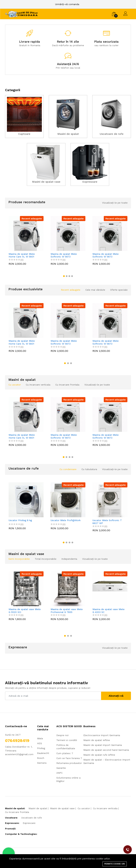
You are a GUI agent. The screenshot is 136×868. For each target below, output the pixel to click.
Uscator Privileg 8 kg (20, 520)
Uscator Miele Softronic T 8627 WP (107, 522)
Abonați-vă (116, 696)
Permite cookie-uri (115, 864)
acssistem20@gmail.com (19, 754)
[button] (64, 276)
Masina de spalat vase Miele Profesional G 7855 (67, 611)
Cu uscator (84, 808)
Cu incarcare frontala (17, 812)
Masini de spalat (38, 808)
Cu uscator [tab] (15, 385)
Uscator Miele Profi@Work (66, 520)
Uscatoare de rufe (32, 818)
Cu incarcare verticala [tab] (38, 385)
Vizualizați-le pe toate (115, 203)
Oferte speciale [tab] (119, 290)
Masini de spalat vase (62, 808)
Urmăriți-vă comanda (67, 4)
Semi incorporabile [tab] (19, 559)
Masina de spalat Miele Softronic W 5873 (64, 255)
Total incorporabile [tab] (46, 559)
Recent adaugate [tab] (71, 290)
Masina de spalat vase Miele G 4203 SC (108, 611)
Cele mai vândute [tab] (95, 290)
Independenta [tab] (69, 559)
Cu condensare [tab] (68, 469)
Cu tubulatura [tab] (89, 469)
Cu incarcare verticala (105, 808)
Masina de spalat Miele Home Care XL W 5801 (22, 255)
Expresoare (29, 823)
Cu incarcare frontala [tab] (67, 385)
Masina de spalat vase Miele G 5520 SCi (25, 611)
